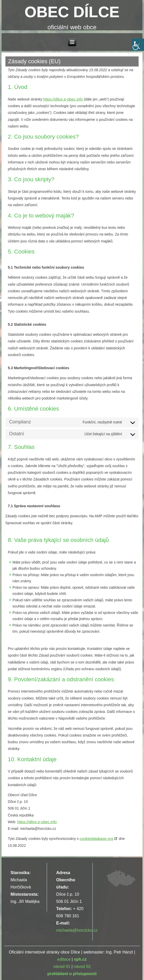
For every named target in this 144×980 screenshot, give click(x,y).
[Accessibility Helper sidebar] (138, 45)
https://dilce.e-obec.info (63, 99)
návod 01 (62, 967)
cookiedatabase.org (96, 838)
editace (64, 959)
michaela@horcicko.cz (77, 930)
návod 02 (82, 967)
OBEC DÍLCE (72, 12)
